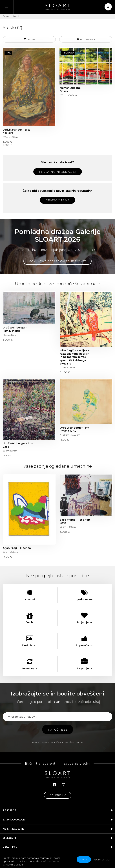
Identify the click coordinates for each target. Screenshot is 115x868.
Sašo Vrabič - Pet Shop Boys (75, 521)
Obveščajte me (57, 200)
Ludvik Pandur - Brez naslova (17, 131)
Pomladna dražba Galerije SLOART (57, 261)
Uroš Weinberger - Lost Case (18, 445)
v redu (84, 859)
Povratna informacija (58, 172)
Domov (6, 16)
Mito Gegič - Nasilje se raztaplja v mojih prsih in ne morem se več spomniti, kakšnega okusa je (75, 357)
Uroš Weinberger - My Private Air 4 (74, 429)
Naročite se (58, 730)
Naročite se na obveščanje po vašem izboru (58, 742)
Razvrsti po (86, 39)
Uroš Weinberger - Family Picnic (15, 329)
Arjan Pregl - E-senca (17, 548)
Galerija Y (58, 795)
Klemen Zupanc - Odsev (71, 90)
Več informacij (102, 860)
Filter (29, 39)
